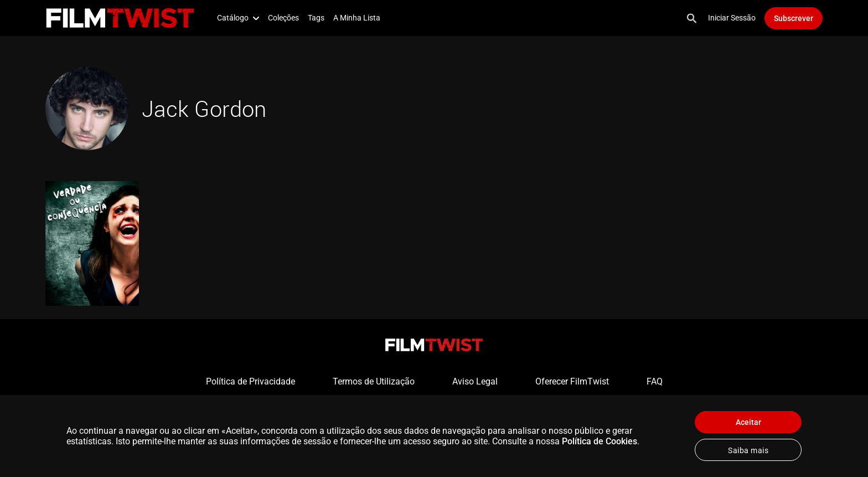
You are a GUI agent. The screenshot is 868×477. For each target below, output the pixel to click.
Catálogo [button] (238, 18)
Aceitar (748, 422)
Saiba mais (748, 450)
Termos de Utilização (374, 381)
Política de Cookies (600, 441)
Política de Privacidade (250, 381)
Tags (316, 18)
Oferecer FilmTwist (572, 381)
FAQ (655, 381)
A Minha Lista (357, 18)
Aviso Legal (475, 381)
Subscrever (794, 18)
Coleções (283, 18)
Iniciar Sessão (732, 18)
